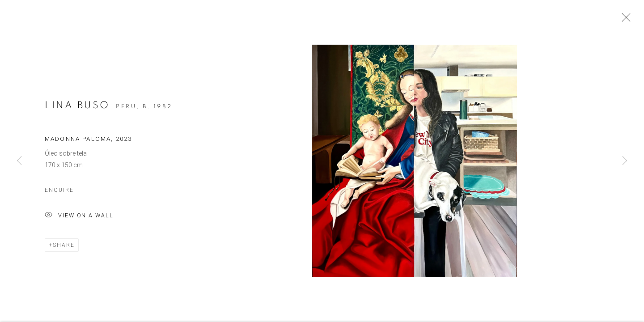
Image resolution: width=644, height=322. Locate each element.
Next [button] (625, 161)
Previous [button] (19, 161)
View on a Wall (79, 218)
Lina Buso (77, 107)
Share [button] (64, 247)
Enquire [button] (59, 192)
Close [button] (624, 20)
